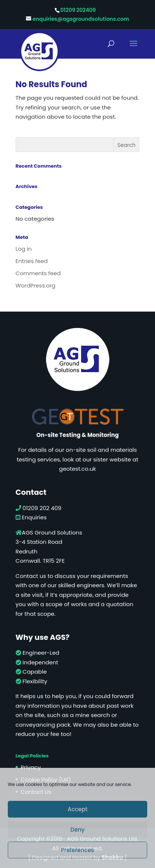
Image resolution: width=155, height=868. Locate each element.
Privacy (31, 767)
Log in (24, 249)
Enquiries (31, 517)
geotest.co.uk (77, 469)
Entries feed (32, 261)
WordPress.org (36, 285)
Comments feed (38, 273)
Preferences (77, 850)
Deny (77, 830)
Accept (77, 809)
